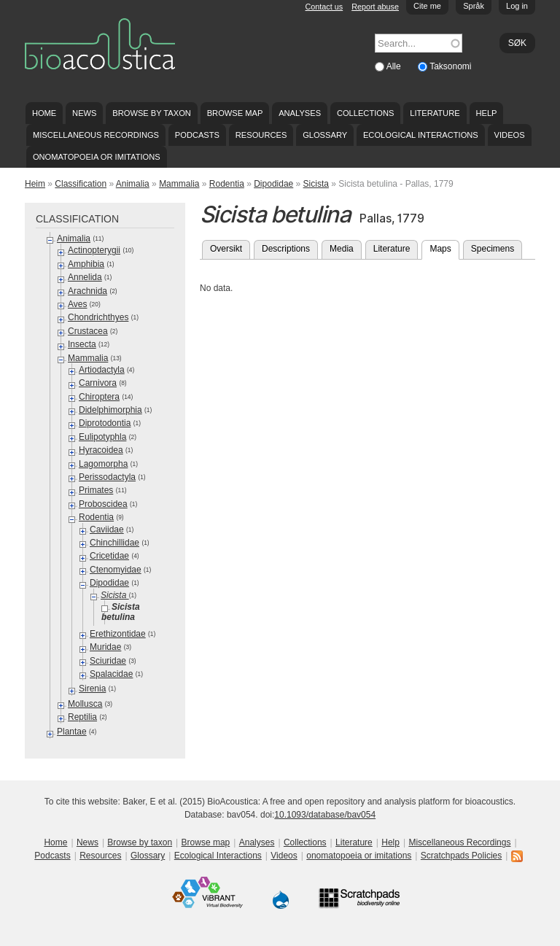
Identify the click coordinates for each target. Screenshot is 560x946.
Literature (435, 113)
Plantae (72, 732)
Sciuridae (108, 661)
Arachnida (87, 291)
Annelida (85, 277)
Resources (261, 135)
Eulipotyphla (102, 437)
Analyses (300, 113)
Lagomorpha (103, 464)
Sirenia (92, 689)
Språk (474, 6)
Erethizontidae (118, 634)
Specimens (493, 249)
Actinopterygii (94, 250)
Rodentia (227, 184)
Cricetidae (109, 556)
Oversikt (226, 249)
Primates (96, 490)
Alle (395, 66)
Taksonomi (450, 66)
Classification (81, 184)
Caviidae (107, 530)
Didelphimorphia (110, 410)
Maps (444, 247)
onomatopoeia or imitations (97, 157)
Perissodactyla (107, 477)
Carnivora (98, 383)
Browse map (235, 113)
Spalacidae (111, 674)
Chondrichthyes (98, 317)
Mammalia (179, 184)
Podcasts (197, 135)
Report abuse (375, 7)
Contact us (324, 7)
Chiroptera (99, 397)
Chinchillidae (114, 543)
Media (342, 249)
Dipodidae (273, 184)
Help (486, 113)
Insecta (82, 344)
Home (44, 113)
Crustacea (88, 331)
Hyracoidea (101, 450)
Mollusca (85, 704)
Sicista (316, 184)
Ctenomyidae (116, 570)
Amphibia (86, 264)
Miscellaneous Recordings (96, 135)
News (84, 113)
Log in (517, 6)
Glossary (325, 135)
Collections (366, 113)
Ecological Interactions (421, 135)
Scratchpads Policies (461, 856)
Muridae (105, 647)
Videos (510, 135)
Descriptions (286, 249)
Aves (77, 304)
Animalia (133, 184)
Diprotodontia (105, 423)
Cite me (427, 6)
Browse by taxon (152, 113)
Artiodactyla (102, 370)
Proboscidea (103, 504)
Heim (35, 184)
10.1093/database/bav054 (325, 815)
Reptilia (82, 717)
